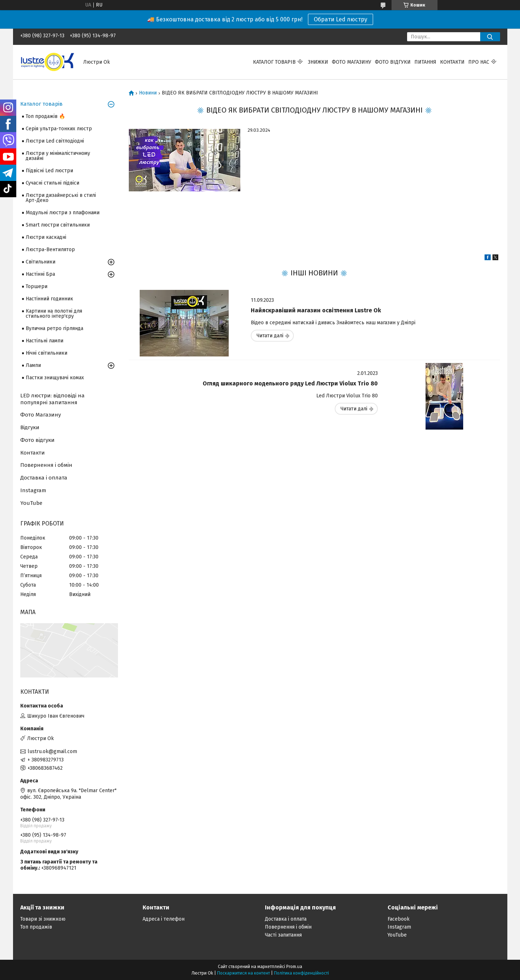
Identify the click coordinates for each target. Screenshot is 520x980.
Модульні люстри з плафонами (63, 213)
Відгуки (30, 427)
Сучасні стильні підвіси (52, 183)
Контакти (452, 62)
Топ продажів (36, 927)
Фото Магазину (41, 415)
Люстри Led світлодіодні (55, 141)
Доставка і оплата (44, 478)
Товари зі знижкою (43, 919)
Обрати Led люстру (341, 19)
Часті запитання (283, 935)
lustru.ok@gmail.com (52, 751)
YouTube (31, 503)
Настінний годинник (49, 299)
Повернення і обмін (46, 465)
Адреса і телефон (164, 919)
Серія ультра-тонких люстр (59, 129)
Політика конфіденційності (301, 973)
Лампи (33, 365)
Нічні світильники (46, 353)
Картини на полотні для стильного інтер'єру (54, 314)
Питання (425, 62)
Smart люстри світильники (58, 225)
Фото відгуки (393, 62)
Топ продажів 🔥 (45, 116)
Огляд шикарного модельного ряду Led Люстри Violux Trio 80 (290, 383)
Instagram (33, 490)
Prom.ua (294, 967)
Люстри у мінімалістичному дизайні (58, 156)
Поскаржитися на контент (244, 973)
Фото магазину (352, 62)
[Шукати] (490, 37)
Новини (148, 93)
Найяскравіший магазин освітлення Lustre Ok (316, 310)
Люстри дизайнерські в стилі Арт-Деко (61, 198)
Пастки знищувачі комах (55, 378)
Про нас (479, 62)
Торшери (37, 286)
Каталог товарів (274, 62)
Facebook (399, 919)
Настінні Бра (40, 274)
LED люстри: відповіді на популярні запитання (52, 399)
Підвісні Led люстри (49, 171)
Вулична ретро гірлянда (54, 328)
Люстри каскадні (46, 237)
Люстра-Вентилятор (50, 250)
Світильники (41, 262)
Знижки (318, 62)
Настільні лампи (45, 341)
